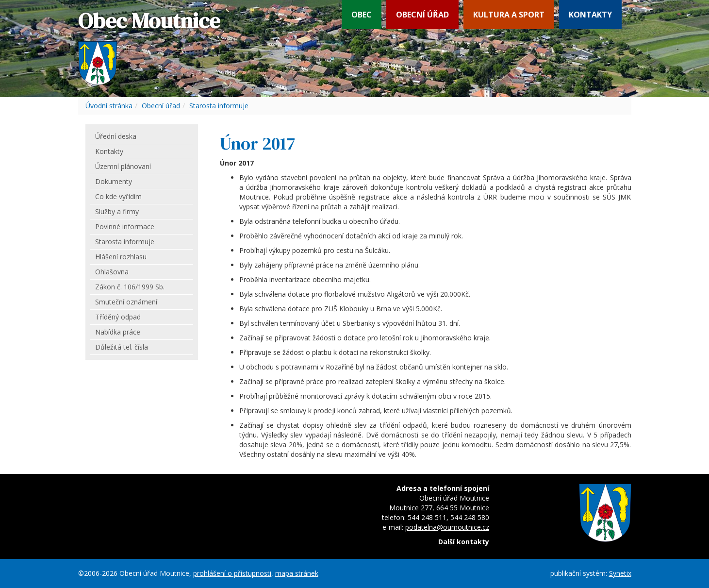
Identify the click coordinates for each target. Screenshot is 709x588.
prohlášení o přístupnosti (232, 573)
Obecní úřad (422, 15)
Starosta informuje (219, 106)
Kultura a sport (509, 15)
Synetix (620, 573)
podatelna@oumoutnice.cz (447, 527)
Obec (362, 15)
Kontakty (590, 15)
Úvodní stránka (109, 106)
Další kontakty (464, 542)
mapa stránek (297, 573)
